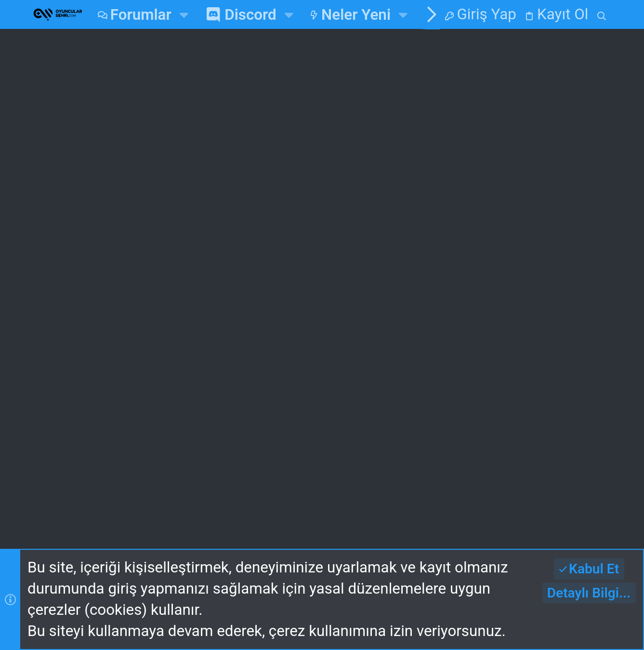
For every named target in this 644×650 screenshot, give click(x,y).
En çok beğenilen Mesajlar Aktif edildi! (228, 137)
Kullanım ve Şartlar (169, 499)
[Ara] (601, 14)
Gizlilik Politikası (283, 499)
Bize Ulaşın (213, 370)
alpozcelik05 (572, 413)
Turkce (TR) (165, 474)
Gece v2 (85, 474)
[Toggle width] (42, 474)
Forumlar (207, 343)
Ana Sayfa (211, 315)
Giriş (340, 315)
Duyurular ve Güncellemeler (203, 226)
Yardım (361, 499)
